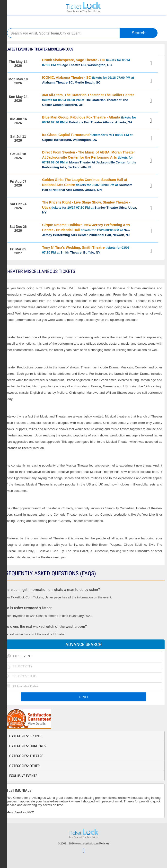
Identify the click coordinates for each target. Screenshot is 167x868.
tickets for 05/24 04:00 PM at (88, 100)
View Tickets (151, 64)
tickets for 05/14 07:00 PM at (86, 62)
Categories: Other (24, 766)
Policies (104, 843)
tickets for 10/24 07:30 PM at (89, 207)
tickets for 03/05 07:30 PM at (86, 250)
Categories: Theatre (26, 756)
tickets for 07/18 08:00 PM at (89, 160)
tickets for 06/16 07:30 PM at (89, 120)
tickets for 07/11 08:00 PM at (87, 137)
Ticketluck (83, 7)
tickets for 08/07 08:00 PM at (87, 185)
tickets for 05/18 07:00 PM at (88, 80)
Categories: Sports (25, 736)
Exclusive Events (23, 776)
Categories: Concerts (27, 746)
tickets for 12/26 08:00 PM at (86, 230)
